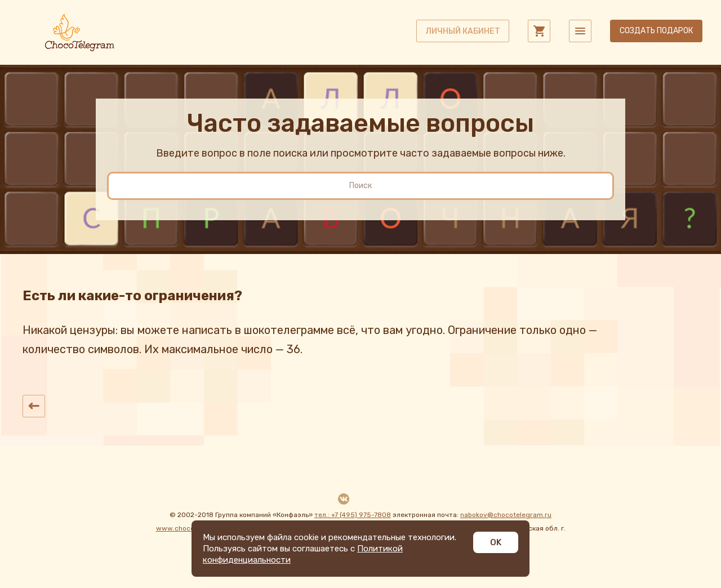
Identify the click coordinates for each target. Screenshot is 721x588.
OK (496, 542)
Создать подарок (656, 31)
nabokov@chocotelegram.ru (506, 515)
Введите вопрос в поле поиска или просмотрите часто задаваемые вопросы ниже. (361, 153)
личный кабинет (463, 31)
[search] (360, 186)
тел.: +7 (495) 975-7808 (353, 515)
